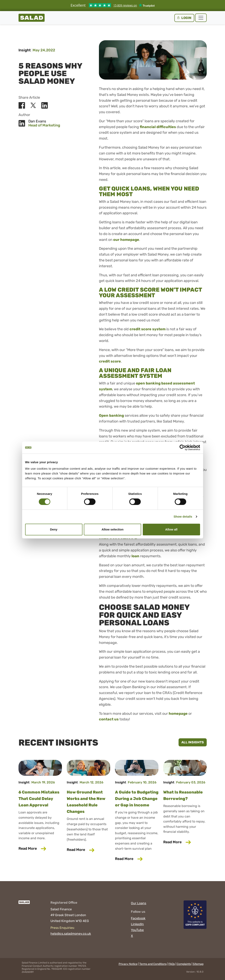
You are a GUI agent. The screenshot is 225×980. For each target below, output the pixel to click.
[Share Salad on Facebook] (22, 105)
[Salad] (24, 904)
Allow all (171, 529)
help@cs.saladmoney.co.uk (71, 934)
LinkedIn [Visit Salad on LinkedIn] (137, 924)
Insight (25, 50)
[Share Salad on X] (33, 105)
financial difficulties (158, 127)
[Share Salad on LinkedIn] (45, 105)
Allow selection (112, 529)
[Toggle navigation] (201, 18)
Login (184, 18)
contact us (109, 719)
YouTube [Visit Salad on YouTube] (137, 930)
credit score (110, 361)
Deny (54, 529)
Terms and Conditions (153, 964)
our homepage (126, 240)
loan (135, 556)
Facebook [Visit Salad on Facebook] (138, 918)
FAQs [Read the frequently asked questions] (172, 964)
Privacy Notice (128, 964)
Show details (183, 516)
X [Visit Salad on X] (132, 936)
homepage (178, 714)
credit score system (147, 329)
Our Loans (139, 903)
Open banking (111, 415)
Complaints (184, 964)
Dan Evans (37, 121)
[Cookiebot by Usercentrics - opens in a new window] (182, 448)
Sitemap (198, 964)
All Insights (193, 742)
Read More (40, 848)
